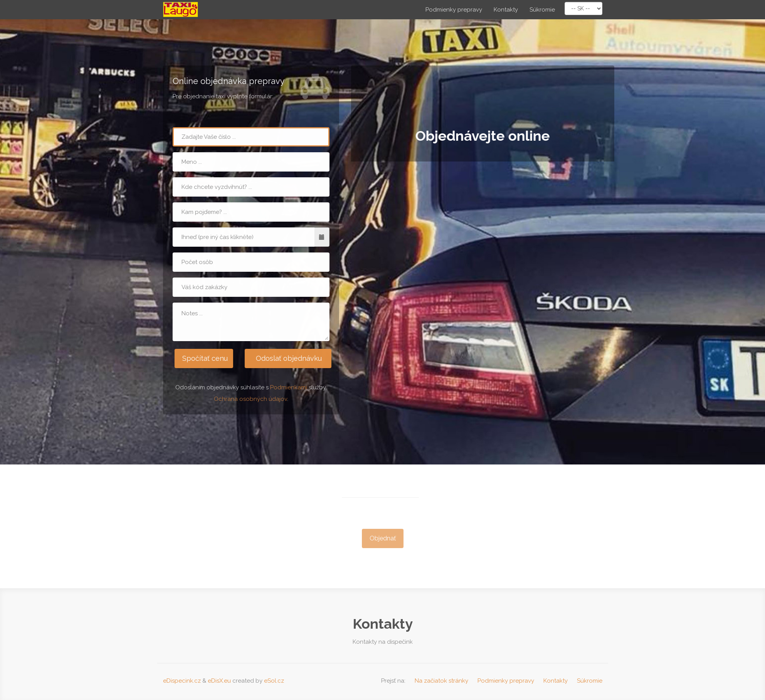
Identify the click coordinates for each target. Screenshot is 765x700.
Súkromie (542, 10)
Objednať (383, 541)
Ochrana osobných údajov (250, 399)
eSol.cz (274, 681)
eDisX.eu (219, 681)
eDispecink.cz (182, 681)
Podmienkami (288, 387)
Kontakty (506, 10)
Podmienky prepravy (454, 10)
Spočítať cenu (204, 358)
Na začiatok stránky (441, 681)
